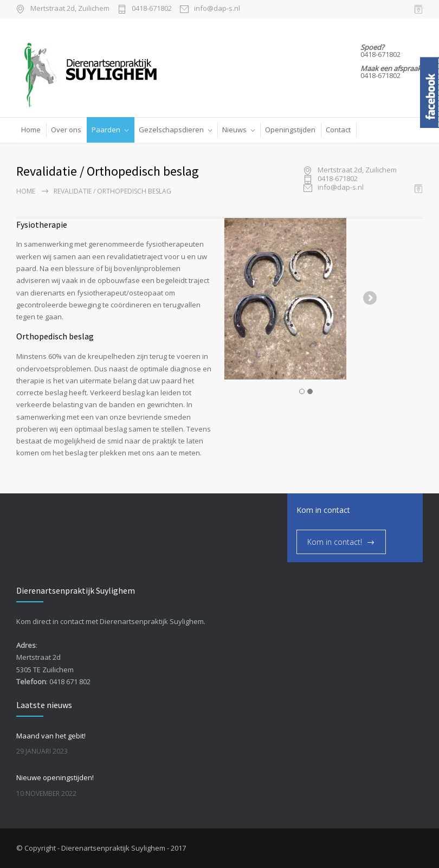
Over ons (66, 130)
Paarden (106, 130)
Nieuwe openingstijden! (55, 777)
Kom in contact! (335, 542)
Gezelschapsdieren (171, 130)
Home (31, 130)
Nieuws (234, 130)
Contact (338, 130)
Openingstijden (290, 130)
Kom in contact (323, 510)
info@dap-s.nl (217, 9)
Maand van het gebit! (51, 736)
